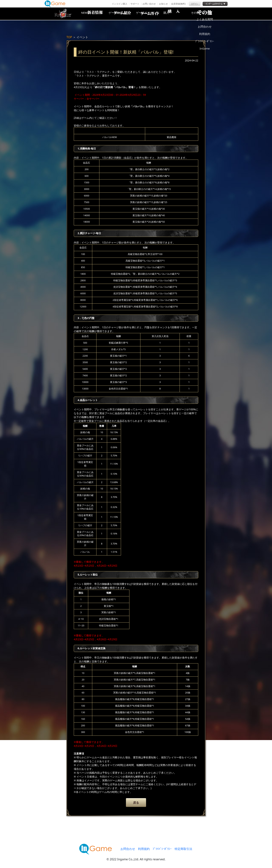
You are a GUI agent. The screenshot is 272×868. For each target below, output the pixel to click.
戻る (136, 803)
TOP (69, 37)
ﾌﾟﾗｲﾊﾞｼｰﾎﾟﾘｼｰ (162, 849)
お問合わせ (128, 849)
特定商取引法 (183, 849)
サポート (135, 4)
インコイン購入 (120, 4)
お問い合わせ (149, 4)
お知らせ (163, 4)
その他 (208, 14)
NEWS (91, 14)
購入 (179, 14)
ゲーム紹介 (120, 14)
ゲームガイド (150, 14)
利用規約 (144, 849)
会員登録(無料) (178, 4)
